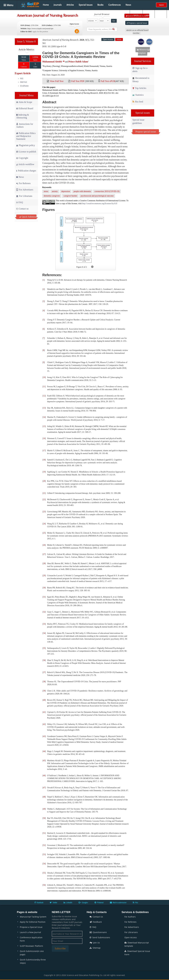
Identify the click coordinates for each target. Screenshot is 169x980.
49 (44, 809)
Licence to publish (26, 152)
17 (44, 451)
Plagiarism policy (26, 145)
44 (44, 751)
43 (44, 736)
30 (44, 588)
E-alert (161, 13)
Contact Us (96, 917)
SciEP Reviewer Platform (31, 946)
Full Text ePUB (108, 81)
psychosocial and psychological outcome (97, 196)
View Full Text (57, 81)
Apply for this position (40, 32)
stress (46, 191)
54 (44, 864)
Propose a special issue (137, 23)
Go (114, 21)
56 (44, 885)
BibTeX (24, 82)
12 (44, 396)
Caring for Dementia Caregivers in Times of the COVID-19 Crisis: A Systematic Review (81, 55)
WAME (141, 42)
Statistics (138, 95)
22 (44, 500)
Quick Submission (28, 217)
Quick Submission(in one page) (32, 953)
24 (44, 524)
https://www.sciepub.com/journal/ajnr (40, 29)
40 (44, 700)
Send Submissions (100, 937)
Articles (70, 5)
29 (44, 576)
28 (44, 563)
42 (44, 724)
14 (44, 417)
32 (44, 612)
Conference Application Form (31, 939)
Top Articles (139, 88)
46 (44, 776)
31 (44, 597)
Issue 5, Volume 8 (26, 41)
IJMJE (149, 42)
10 (44, 377)
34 (44, 633)
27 (44, 554)
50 (44, 818)
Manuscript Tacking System (33, 917)
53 (44, 854)
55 (44, 873)
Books (100, 5)
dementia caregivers (52, 196)
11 (44, 387)
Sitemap (95, 948)
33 (44, 624)
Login (148, 13)
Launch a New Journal (30, 932)
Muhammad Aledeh (52, 62)
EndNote (24, 86)
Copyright (22, 158)
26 (44, 545)
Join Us (95, 943)
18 (44, 460)
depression (66, 191)
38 (44, 682)
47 (44, 788)
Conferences (114, 5)
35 (44, 648)
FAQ (20, 202)
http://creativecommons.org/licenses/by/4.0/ (100, 203)
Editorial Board (25, 108)
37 (44, 672)
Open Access (131, 937)
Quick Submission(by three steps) (33, 961)
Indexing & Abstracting (23, 116)
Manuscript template (143, 51)
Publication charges (26, 171)
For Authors (130, 917)
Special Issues (86, 5)
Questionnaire (98, 932)
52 (44, 845)
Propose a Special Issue (31, 927)
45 (44, 761)
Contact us (22, 209)
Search (136, 13)
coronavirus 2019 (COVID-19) (107, 191)
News (128, 5)
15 (44, 426)
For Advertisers (25, 190)
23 (44, 512)
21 (44, 493)
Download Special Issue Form (137, 953)
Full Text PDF (78, 81)
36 (44, 660)
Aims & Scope (24, 102)
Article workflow (25, 164)
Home (46, 5)
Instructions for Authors (25, 125)
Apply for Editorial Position (33, 922)
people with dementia (82, 191)
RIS (22, 78)
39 (44, 691)
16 (44, 438)
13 (44, 408)
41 (44, 712)
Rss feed (138, 102)
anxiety (55, 191)
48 (44, 797)
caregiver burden (70, 196)
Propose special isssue (146, 132)
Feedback (96, 922)
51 (44, 833)
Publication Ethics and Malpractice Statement (26, 136)
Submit (161, 5)
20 (44, 481)
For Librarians (24, 196)
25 (44, 533)
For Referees (23, 183)
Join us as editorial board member (138, 32)
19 (44, 472)
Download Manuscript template (137, 944)
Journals (58, 5)
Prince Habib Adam (78, 62)
